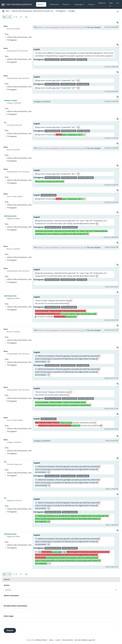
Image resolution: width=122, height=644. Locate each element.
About (51, 640)
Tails (7, 11)
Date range (9, 616)
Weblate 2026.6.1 (42, 640)
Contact (58, 640)
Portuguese (61, 11)
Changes (72, 11)
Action (7, 585)
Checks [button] (91, 4)
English (37, 49)
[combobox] (41, 4)
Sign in (111, 4)
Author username (11, 595)
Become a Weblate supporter (85, 640)
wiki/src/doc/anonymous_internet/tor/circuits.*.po (33, 11)
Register (102, 3)
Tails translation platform (17, 4)
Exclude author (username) (15, 606)
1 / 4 (15, 17)
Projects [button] (66, 4)
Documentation (68, 640)
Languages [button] (79, 4)
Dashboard (54, 4)
